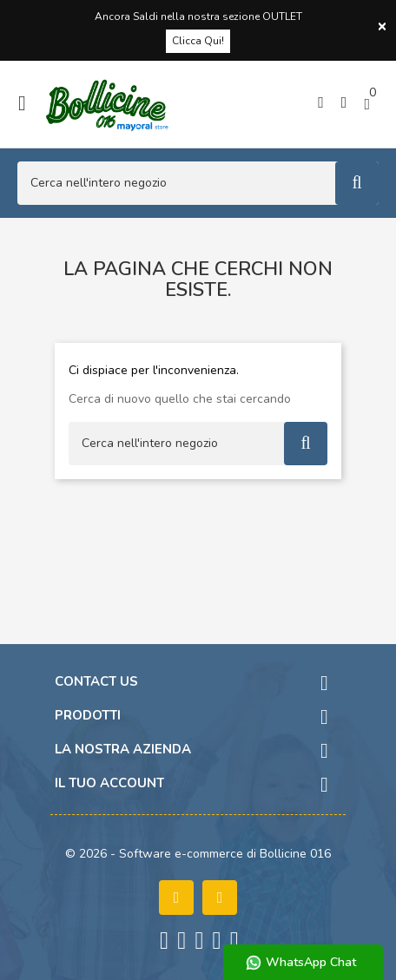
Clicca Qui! (198, 41)
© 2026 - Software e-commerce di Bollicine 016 (198, 854)
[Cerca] (198, 183)
